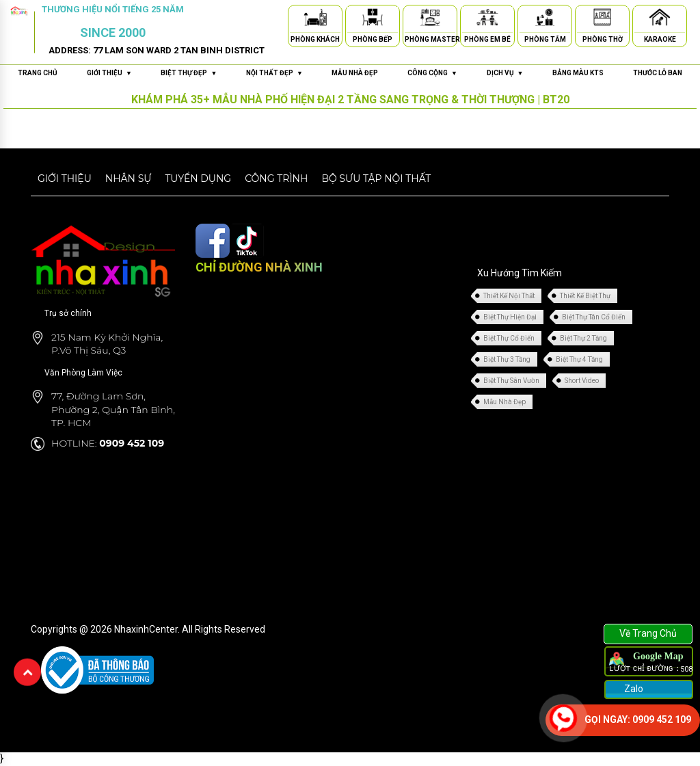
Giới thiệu (65, 179)
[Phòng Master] (430, 19)
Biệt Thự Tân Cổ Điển (594, 317)
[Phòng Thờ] (602, 19)
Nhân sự (129, 179)
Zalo (633, 689)
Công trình (276, 179)
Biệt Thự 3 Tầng (507, 359)
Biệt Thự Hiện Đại (510, 317)
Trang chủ (38, 73)
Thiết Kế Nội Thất (509, 296)
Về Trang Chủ (648, 633)
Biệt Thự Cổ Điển (509, 338)
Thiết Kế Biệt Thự (585, 296)
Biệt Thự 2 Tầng (583, 338)
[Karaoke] (660, 19)
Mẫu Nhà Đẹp (504, 402)
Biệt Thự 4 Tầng (579, 359)
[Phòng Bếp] (373, 19)
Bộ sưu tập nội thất (376, 179)
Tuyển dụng (198, 179)
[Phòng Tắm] (545, 19)
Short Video (582, 381)
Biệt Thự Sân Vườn (511, 381)
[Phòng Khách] (315, 19)
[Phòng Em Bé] (487, 19)
